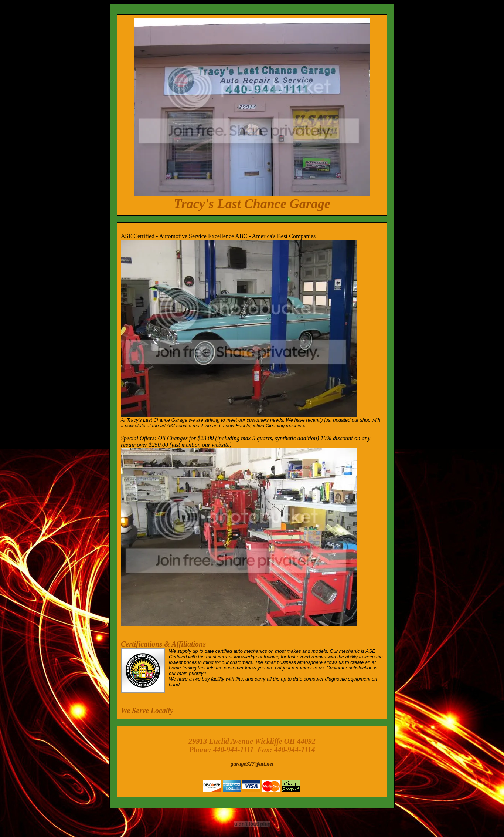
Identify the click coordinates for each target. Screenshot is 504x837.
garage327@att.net (252, 764)
